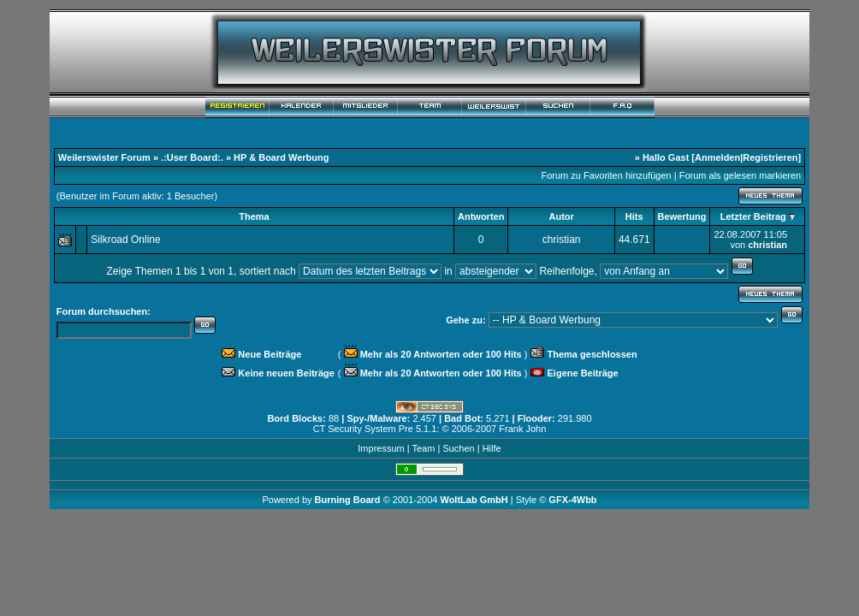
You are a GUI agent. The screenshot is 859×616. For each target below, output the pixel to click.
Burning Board (349, 500)
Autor (561, 216)
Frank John (522, 429)
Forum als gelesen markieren (740, 175)
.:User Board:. (192, 157)
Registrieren (770, 157)
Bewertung (682, 216)
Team (423, 448)
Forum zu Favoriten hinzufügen (606, 175)
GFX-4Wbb (572, 500)
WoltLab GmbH (474, 500)
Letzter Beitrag (753, 216)
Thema (254, 216)
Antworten (481, 216)
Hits (634, 216)
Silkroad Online (125, 240)
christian (562, 240)
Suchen (458, 448)
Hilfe (492, 448)
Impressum (381, 448)
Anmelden (717, 157)
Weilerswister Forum (104, 157)
